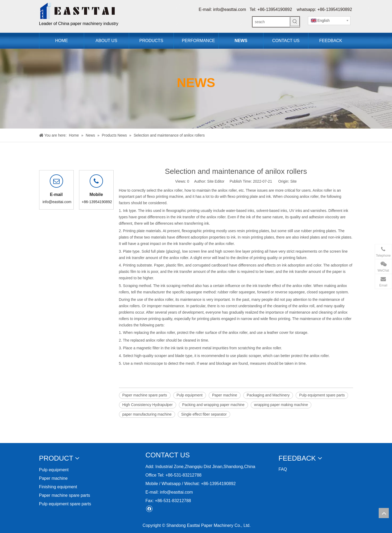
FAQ (283, 469)
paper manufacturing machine (147, 414)
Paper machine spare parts (145, 395)
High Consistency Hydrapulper (148, 405)
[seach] (271, 22)
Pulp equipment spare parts (322, 395)
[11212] (293, 487)
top (384, 513)
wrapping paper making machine (281, 405)
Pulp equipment (190, 395)
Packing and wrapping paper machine (213, 405)
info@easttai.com (230, 9)
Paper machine (225, 395)
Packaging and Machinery (268, 395)
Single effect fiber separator (204, 414)
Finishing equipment (58, 487)
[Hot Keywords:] (295, 21)
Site (294, 181)
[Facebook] (149, 509)
